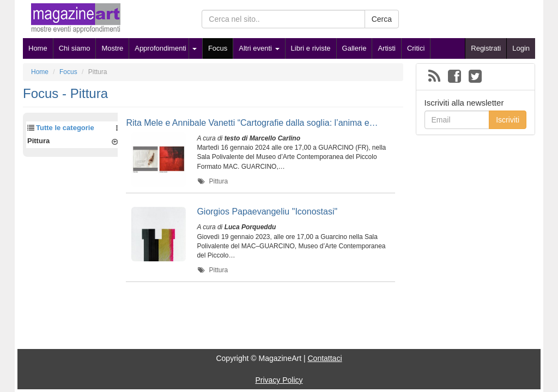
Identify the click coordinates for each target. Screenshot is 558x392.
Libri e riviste (311, 48)
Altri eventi (259, 48)
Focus (218, 48)
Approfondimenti (160, 48)
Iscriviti (508, 120)
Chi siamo (75, 48)
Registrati (486, 48)
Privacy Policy (279, 380)
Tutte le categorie (65, 128)
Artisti (387, 48)
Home (38, 48)
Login (521, 48)
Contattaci (325, 358)
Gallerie (354, 48)
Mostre (112, 48)
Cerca (382, 19)
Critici (416, 48)
